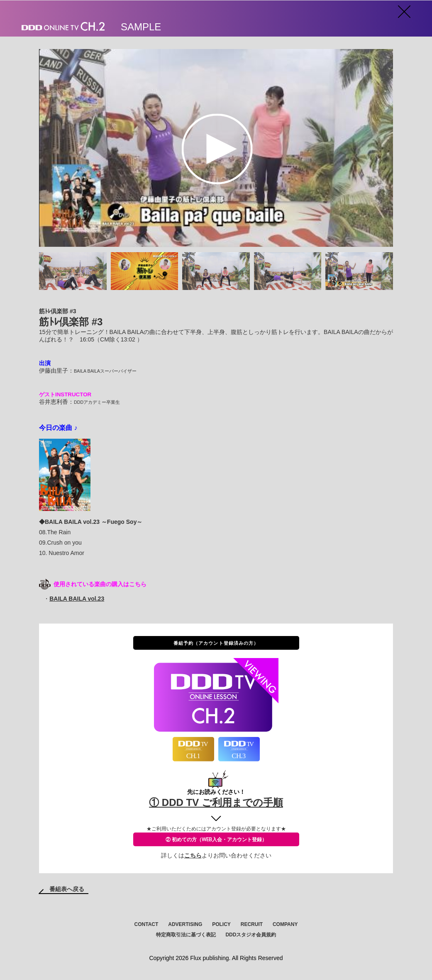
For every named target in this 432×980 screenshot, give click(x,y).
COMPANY (285, 924)
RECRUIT (252, 924)
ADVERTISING (185, 924)
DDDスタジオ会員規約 (251, 935)
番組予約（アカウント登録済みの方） (216, 643)
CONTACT (146, 924)
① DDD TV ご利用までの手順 (216, 802)
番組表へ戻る (67, 889)
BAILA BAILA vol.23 (77, 599)
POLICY (221, 924)
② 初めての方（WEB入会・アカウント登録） (216, 839)
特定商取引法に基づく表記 (186, 935)
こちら (193, 855)
